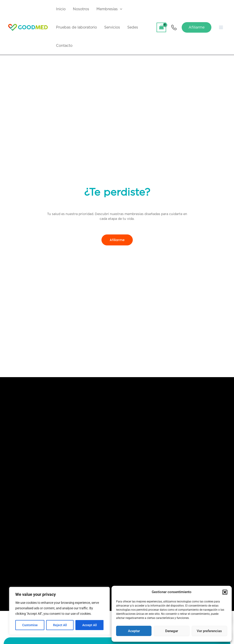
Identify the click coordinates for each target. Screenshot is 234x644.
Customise (30, 625)
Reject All (60, 625)
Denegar (172, 631)
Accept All (90, 625)
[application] (120, 9)
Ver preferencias (209, 631)
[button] (225, 592)
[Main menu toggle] (221, 27)
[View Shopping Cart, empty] (161, 27)
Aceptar (134, 631)
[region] (59, 611)
